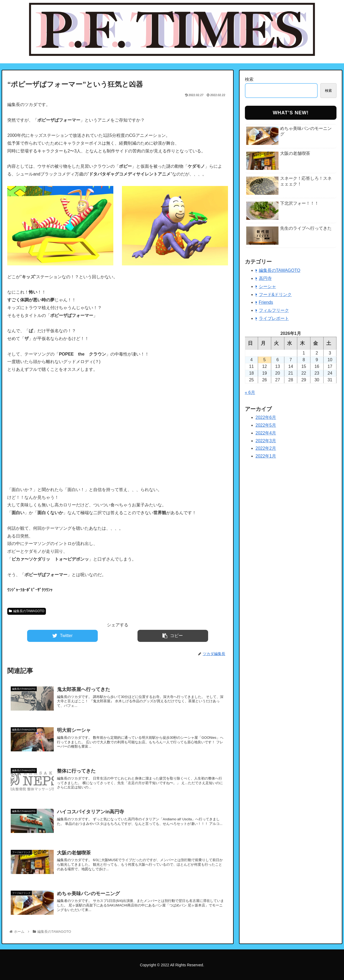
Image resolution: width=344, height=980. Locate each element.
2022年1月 (266, 456)
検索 (249, 79)
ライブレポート (274, 318)
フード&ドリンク (275, 295)
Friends (266, 302)
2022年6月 (266, 417)
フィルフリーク (274, 310)
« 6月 (250, 392)
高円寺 (265, 278)
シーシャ (267, 286)
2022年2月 (266, 448)
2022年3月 (266, 441)
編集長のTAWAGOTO (27, 611)
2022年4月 (266, 433)
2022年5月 (266, 425)
